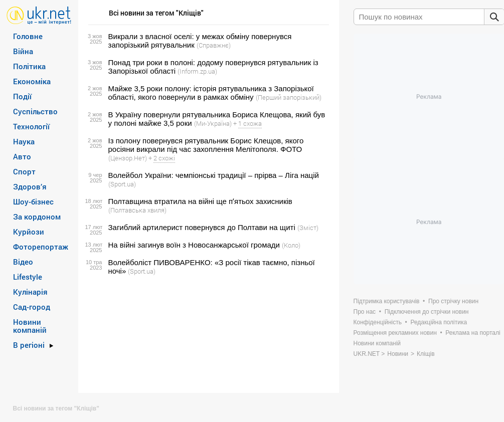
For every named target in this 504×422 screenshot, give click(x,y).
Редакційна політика (439, 322)
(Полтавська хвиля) (137, 210)
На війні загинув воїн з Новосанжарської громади (194, 245)
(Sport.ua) (122, 184)
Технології (31, 126)
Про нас (365, 312)
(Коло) (291, 245)
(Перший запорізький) (289, 97)
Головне (28, 36)
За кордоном (37, 217)
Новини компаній (30, 326)
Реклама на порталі (473, 333)
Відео (23, 262)
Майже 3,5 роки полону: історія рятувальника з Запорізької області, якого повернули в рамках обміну (211, 93)
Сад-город (32, 307)
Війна (23, 51)
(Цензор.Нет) (128, 158)
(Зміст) (308, 228)
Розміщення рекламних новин (395, 333)
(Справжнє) (214, 45)
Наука (24, 141)
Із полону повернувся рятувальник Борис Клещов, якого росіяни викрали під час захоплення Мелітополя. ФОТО (206, 145)
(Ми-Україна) (213, 123)
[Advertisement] (207, 334)
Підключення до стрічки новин (427, 312)
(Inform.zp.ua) (197, 71)
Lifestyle (28, 277)
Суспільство (35, 111)
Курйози (29, 232)
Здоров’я (30, 186)
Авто (22, 156)
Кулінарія (30, 292)
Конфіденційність (378, 322)
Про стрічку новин (453, 301)
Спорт (24, 171)
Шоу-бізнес (33, 201)
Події (22, 96)
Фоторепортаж (41, 247)
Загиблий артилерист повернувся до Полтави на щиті (202, 227)
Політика (29, 66)
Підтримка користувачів (387, 301)
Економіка (32, 81)
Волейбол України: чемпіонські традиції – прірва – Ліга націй (214, 175)
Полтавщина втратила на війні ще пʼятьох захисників (200, 201)
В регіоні (29, 345)
